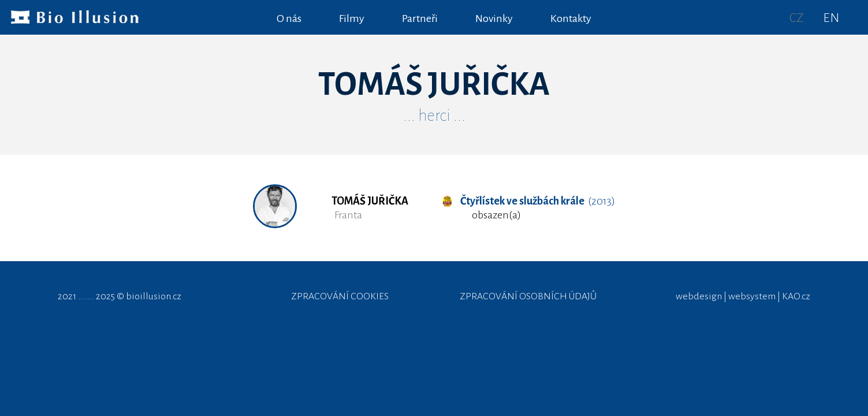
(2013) (529, 201)
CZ (797, 18)
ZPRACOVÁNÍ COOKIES (340, 296)
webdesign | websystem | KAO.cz (743, 296)
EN (831, 18)
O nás (289, 18)
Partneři (420, 18)
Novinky (494, 18)
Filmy (352, 18)
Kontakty (571, 18)
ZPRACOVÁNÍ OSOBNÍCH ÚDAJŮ (528, 296)
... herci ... (434, 116)
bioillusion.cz (154, 296)
